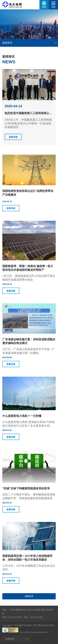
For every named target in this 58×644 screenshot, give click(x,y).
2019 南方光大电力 (23, 625)
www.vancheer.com (39, 632)
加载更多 (29, 596)
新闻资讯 (7, 43)
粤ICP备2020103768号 (44, 625)
